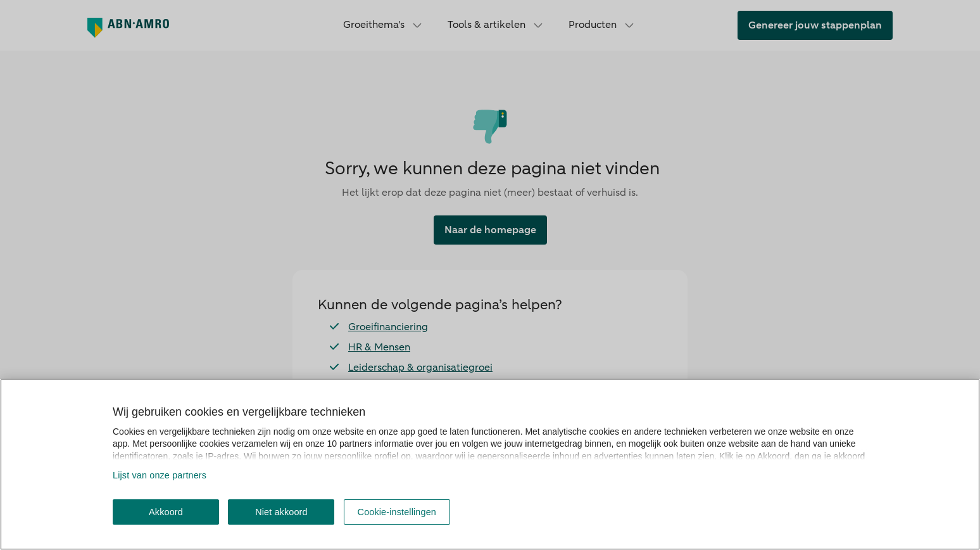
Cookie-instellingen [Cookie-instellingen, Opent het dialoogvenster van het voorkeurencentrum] (397, 512)
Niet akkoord (281, 512)
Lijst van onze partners (160, 475)
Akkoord (166, 512)
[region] (490, 464)
